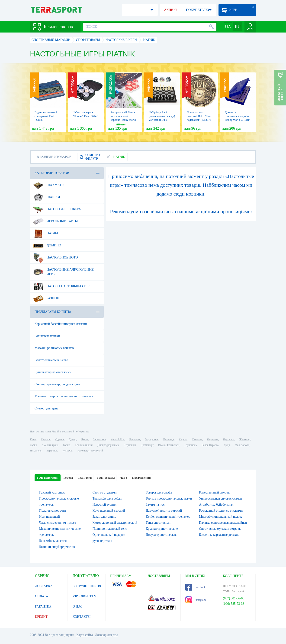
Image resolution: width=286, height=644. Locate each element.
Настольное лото (55, 258)
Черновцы (130, 445)
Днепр (72, 439)
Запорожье (99, 439)
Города (68, 478)
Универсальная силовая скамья (220, 499)
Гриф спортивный (158, 523)
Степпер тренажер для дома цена (57, 384)
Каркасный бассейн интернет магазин (61, 324)
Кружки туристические (162, 529)
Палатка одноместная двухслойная (223, 523)
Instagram (196, 600)
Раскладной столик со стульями (221, 511)
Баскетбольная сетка (53, 541)
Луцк (227, 445)
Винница (169, 439)
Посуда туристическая (161, 535)
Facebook (195, 587)
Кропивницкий (84, 445)
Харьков (45, 439)
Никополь (36, 451)
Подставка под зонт (53, 511)
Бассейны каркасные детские (219, 535)
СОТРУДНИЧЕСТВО (88, 586)
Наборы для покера (57, 209)
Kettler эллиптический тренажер (168, 517)
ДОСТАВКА (44, 586)
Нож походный (50, 517)
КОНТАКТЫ (82, 617)
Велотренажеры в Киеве (51, 360)
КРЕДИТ (41, 617)
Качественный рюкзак (214, 492)
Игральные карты (55, 221)
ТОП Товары (106, 478)
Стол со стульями (105, 492)
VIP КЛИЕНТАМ (85, 596)
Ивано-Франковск (169, 445)
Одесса (60, 439)
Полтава (197, 439)
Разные (46, 298)
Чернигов (212, 439)
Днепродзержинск (108, 445)
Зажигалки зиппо (104, 517)
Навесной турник (104, 505)
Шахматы (49, 185)
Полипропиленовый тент (110, 529)
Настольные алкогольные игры (63, 270)
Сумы (33, 445)
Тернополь (190, 445)
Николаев (134, 439)
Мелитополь (242, 445)
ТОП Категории (48, 478)
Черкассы (229, 439)
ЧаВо (123, 478)
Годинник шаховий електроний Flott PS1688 (46, 116)
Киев (33, 439)
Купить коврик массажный (53, 372)
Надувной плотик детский (164, 511)
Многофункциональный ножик (220, 517)
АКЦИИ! (170, 10)
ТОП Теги (85, 478)
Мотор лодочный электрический (115, 523)
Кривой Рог (117, 439)
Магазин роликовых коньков (54, 348)
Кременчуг (147, 445)
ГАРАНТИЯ (43, 606)
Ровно (66, 445)
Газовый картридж (52, 492)
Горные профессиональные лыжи (169, 499)
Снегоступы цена (47, 408)
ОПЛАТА (42, 596)
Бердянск (52, 451)
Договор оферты (106, 635)
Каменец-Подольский (90, 451)
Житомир (245, 439)
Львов (85, 439)
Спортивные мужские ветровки (221, 529)
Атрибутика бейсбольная (216, 505)
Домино (47, 245)
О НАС (77, 606)
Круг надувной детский (109, 511)
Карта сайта (85, 635)
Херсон (183, 439)
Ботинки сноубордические (57, 547)
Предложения (141, 478)
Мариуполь (152, 439)
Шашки (47, 197)
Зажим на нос (155, 505)
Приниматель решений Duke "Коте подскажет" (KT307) (199, 116)
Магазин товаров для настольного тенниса (64, 396)
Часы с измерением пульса (58, 523)
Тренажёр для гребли (107, 499)
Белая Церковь (210, 445)
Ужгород (67, 451)
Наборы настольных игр (62, 286)
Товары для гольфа (159, 492)
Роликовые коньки (47, 336)
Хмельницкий (50, 445)
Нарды (45, 233)
